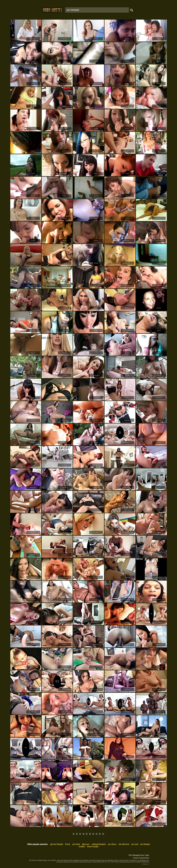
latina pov (86, 844)
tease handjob (93, 847)
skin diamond (124, 844)
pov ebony (112, 844)
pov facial (76, 844)
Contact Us (145, 864)
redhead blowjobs (99, 844)
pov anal (135, 844)
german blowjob (57, 844)
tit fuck (68, 844)
